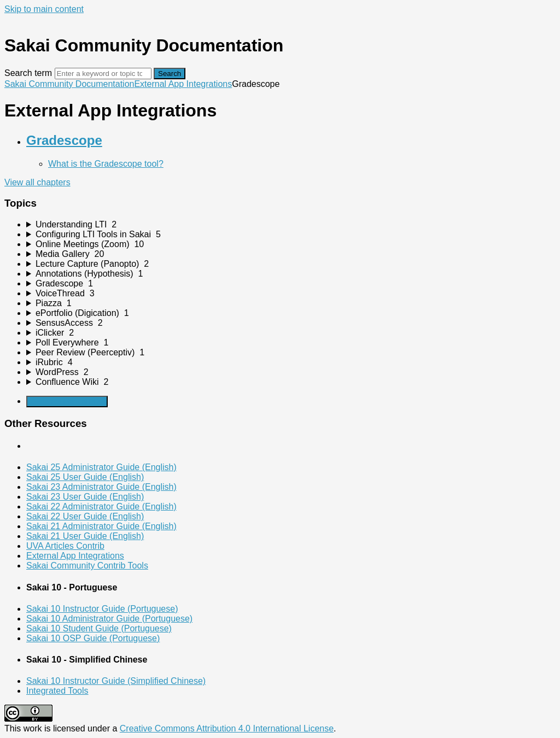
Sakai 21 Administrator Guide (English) (101, 526)
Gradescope (64, 140)
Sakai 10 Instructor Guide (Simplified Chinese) (116, 681)
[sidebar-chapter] (291, 225)
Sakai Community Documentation (69, 84)
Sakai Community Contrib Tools (87, 566)
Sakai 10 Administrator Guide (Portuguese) (109, 619)
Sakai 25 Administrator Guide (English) (101, 467)
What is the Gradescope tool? (106, 164)
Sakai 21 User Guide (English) (85, 536)
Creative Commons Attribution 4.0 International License (227, 728)
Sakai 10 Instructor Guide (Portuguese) (102, 609)
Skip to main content (44, 9)
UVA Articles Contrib (65, 546)
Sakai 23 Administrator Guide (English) (101, 487)
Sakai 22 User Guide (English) (85, 516)
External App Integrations (183, 84)
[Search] (103, 74)
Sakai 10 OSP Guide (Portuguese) (93, 638)
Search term (28, 73)
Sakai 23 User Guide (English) (85, 497)
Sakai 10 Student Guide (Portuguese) (99, 628)
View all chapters (37, 182)
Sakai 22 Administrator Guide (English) (101, 506)
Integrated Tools (57, 691)
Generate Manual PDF (67, 402)
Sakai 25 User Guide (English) (85, 477)
